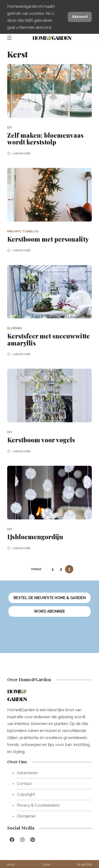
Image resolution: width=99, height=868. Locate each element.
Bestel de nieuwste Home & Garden (50, 598)
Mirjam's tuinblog (23, 231)
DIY (10, 127)
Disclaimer (26, 816)
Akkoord (80, 17)
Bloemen (14, 328)
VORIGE (36, 569)
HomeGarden (52, 38)
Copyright (26, 794)
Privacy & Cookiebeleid (38, 805)
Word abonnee (49, 611)
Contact (24, 783)
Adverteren (27, 773)
